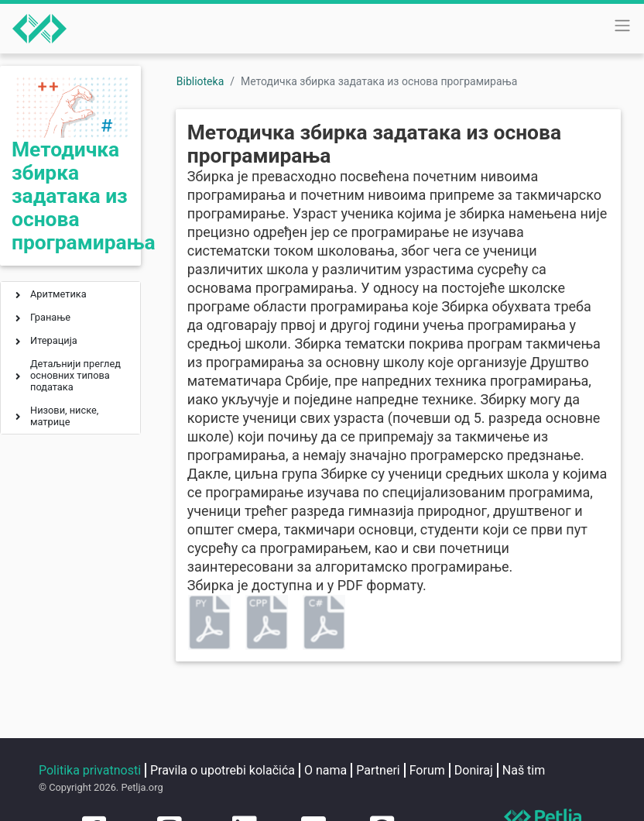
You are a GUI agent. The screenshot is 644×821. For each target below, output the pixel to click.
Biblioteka (200, 81)
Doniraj (474, 770)
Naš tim (524, 770)
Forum (427, 770)
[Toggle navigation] (622, 26)
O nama (325, 770)
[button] (18, 296)
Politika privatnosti (90, 770)
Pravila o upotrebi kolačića (223, 770)
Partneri (378, 770)
